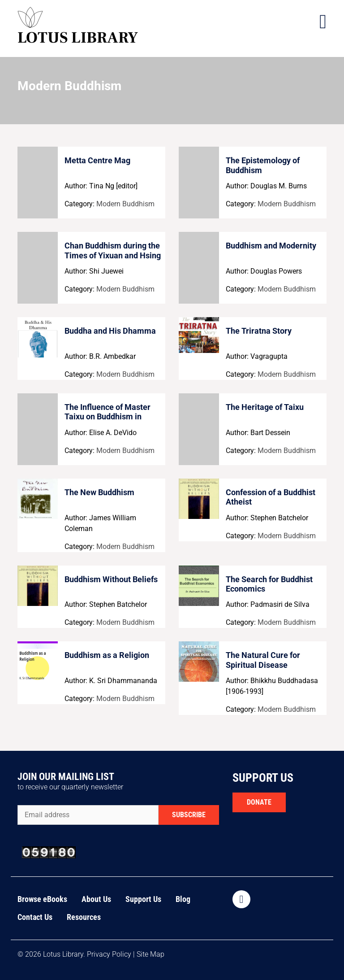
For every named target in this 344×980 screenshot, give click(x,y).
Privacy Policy (109, 954)
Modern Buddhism (125, 204)
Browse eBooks (42, 899)
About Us (96, 899)
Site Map (150, 954)
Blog (183, 899)
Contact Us (35, 917)
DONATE (259, 802)
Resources (84, 917)
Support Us (143, 899)
